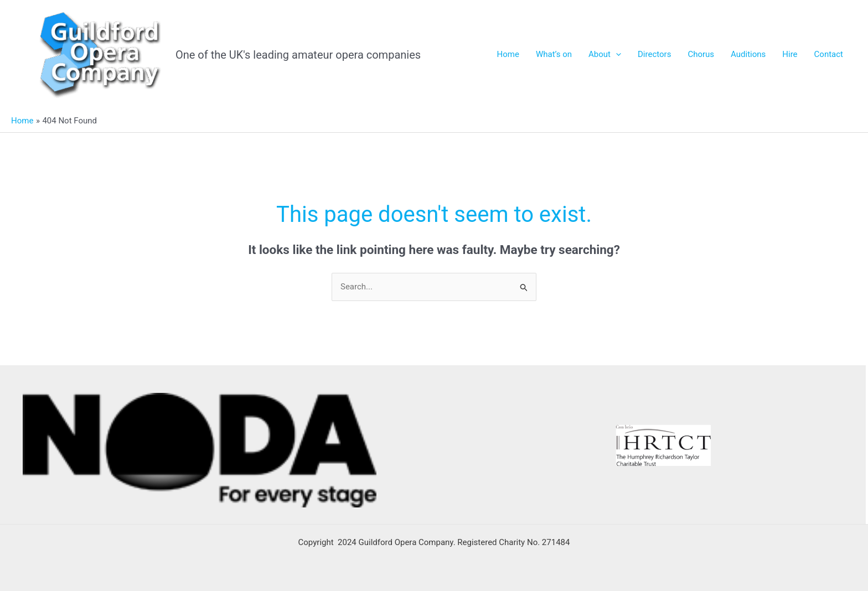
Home (508, 54)
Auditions (748, 54)
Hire (790, 54)
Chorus (701, 54)
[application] (616, 55)
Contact (829, 54)
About (605, 55)
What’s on (554, 54)
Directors (654, 54)
